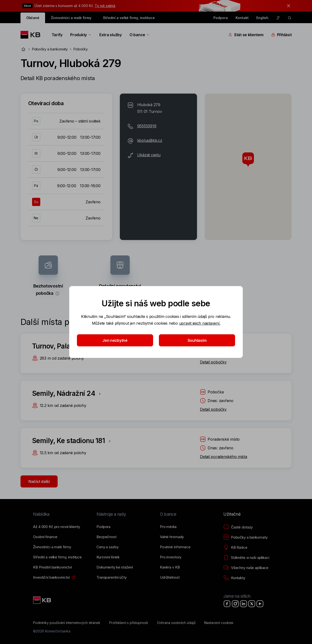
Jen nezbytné (115, 340)
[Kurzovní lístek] (108, 557)
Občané (33, 18)
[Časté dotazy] (238, 527)
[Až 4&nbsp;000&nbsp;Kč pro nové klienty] (56, 527)
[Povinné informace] (175, 547)
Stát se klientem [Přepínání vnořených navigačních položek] (246, 35)
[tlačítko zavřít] (287, 6)
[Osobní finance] (45, 537)
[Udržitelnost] (170, 577)
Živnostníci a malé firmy (71, 18)
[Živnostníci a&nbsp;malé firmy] (52, 547)
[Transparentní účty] (112, 577)
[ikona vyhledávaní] (290, 18)
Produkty (81, 35)
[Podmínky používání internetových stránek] (67, 623)
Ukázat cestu (149, 155)
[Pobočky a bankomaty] (245, 537)
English (262, 18)
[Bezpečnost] (106, 537)
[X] (252, 604)
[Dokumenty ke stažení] (115, 567)
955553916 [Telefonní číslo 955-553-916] (147, 126)
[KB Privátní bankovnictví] (52, 567)
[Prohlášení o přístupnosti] (129, 623)
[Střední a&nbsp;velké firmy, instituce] (57, 557)
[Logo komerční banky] (32, 35)
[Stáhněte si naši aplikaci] (246, 558)
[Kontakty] (234, 578)
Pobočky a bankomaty (50, 49)
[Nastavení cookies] (219, 623)
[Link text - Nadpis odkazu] (42, 600)
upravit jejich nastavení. (200, 323)
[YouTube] (260, 604)
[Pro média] (168, 527)
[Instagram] (235, 604)
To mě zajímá (105, 6)
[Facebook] (227, 604)
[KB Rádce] (235, 548)
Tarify (57, 35)
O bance (140, 35)
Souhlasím (197, 340)
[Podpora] (103, 527)
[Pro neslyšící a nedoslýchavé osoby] (278, 18)
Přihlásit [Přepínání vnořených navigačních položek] (281, 35)
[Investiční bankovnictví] (51, 577)
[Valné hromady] (172, 537)
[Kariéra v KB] (170, 567)
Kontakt (242, 18)
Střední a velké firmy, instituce (129, 18)
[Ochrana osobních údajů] (176, 623)
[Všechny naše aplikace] (246, 568)
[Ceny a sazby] (107, 547)
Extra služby (111, 35)
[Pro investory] (171, 557)
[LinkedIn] (244, 604)
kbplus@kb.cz (150, 140)
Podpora (221, 18)
